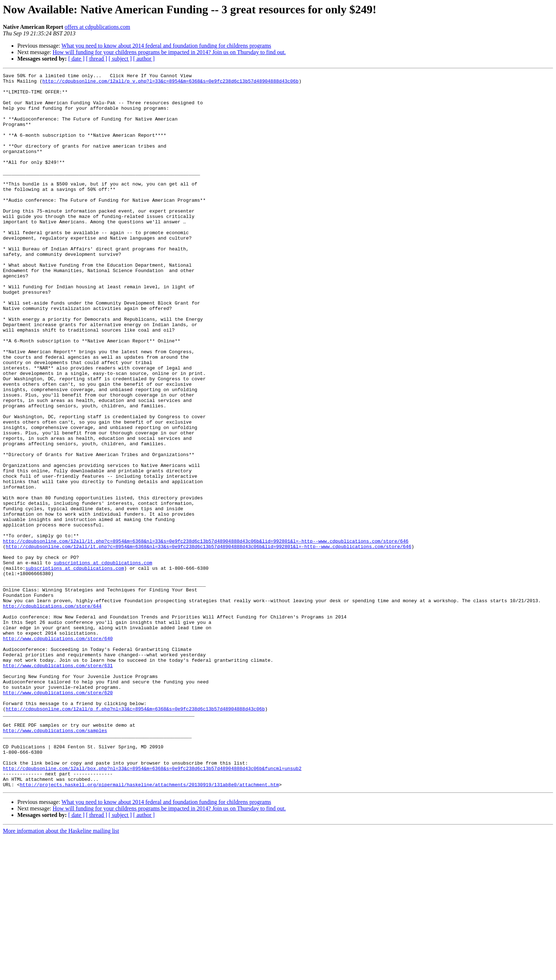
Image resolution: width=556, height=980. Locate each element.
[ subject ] (120, 59)
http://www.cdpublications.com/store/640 (58, 752)
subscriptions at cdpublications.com (103, 661)
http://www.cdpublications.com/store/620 (58, 817)
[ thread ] (97, 59)
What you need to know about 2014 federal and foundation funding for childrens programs (166, 46)
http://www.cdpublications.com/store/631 (58, 784)
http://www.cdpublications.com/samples (55, 862)
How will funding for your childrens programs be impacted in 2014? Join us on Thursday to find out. (169, 52)
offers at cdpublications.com (97, 27)
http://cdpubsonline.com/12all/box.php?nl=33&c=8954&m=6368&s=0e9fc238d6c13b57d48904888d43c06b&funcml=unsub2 (152, 908)
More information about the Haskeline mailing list (61, 974)
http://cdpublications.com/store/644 (52, 713)
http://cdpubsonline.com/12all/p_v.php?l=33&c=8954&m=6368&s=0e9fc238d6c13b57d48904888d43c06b (170, 83)
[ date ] (76, 59)
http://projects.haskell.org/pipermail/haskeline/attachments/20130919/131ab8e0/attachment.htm (149, 927)
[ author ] (144, 59)
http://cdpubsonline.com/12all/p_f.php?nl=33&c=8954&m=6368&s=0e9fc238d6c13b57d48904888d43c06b (135, 836)
